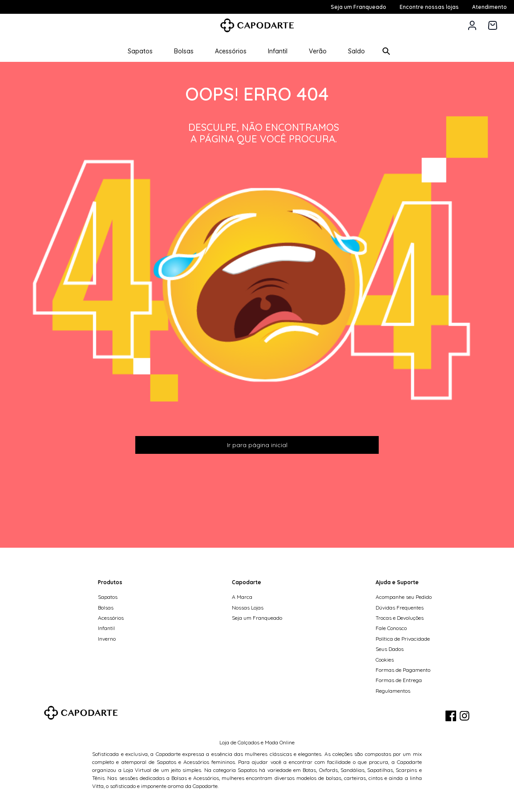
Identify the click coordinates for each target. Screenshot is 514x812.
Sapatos (108, 597)
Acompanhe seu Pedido (404, 597)
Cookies (385, 660)
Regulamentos (393, 691)
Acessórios (111, 618)
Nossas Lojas (248, 608)
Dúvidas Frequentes (400, 608)
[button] (472, 25)
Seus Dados (390, 649)
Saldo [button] (356, 51)
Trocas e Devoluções (400, 618)
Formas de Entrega (399, 680)
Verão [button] (318, 51)
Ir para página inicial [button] (257, 445)
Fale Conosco (391, 628)
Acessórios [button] (231, 51)
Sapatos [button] (140, 51)
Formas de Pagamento (403, 670)
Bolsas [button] (184, 51)
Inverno (107, 639)
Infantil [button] (278, 51)
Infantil (106, 628)
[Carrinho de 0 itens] (493, 25)
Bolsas (106, 608)
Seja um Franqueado (257, 618)
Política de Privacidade (403, 639)
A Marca (242, 597)
